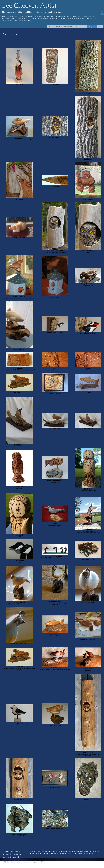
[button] (102, 13)
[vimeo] (95, 862)
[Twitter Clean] (97, 862)
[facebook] (99, 862)
